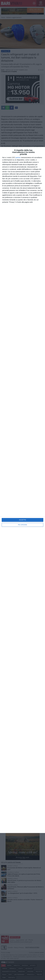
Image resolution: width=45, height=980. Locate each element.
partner (18, 158)
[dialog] (22, 490)
